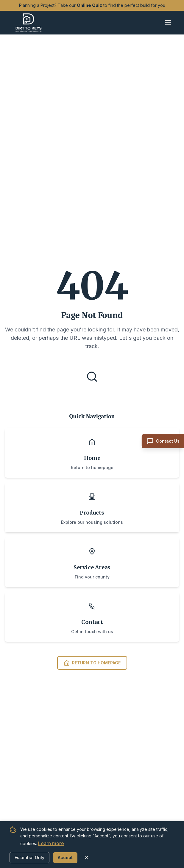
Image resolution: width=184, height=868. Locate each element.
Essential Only (29, 857)
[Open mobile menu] (168, 23)
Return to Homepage (92, 663)
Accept (65, 857)
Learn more (51, 843)
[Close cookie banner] (86, 858)
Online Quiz (89, 5)
